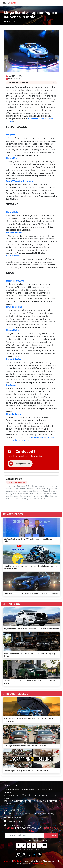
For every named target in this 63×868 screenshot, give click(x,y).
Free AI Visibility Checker (20, 825)
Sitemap (8, 861)
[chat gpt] (19, 854)
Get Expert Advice (19, 464)
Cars (13, 22)
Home (7, 22)
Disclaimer (18, 861)
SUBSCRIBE (51, 835)
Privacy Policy (40, 864)
